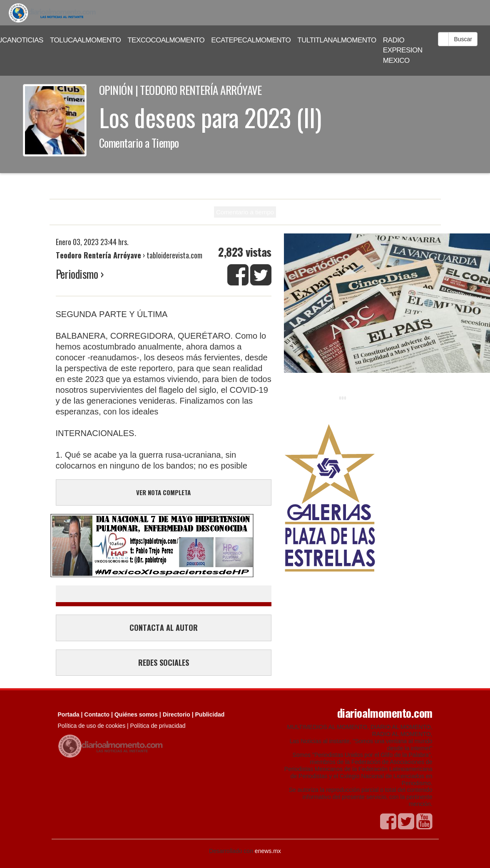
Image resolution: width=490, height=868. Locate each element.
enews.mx (268, 851)
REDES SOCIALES (164, 662)
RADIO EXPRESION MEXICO (403, 50)
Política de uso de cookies (92, 726)
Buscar (463, 39)
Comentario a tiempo (245, 212)
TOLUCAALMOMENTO (85, 40)
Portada (69, 714)
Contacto (97, 714)
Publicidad (210, 714)
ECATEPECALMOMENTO (251, 40)
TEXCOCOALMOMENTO (166, 40)
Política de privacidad (158, 726)
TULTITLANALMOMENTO (337, 40)
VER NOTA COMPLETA (163, 492)
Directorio (177, 714)
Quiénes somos (136, 714)
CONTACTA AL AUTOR (164, 627)
